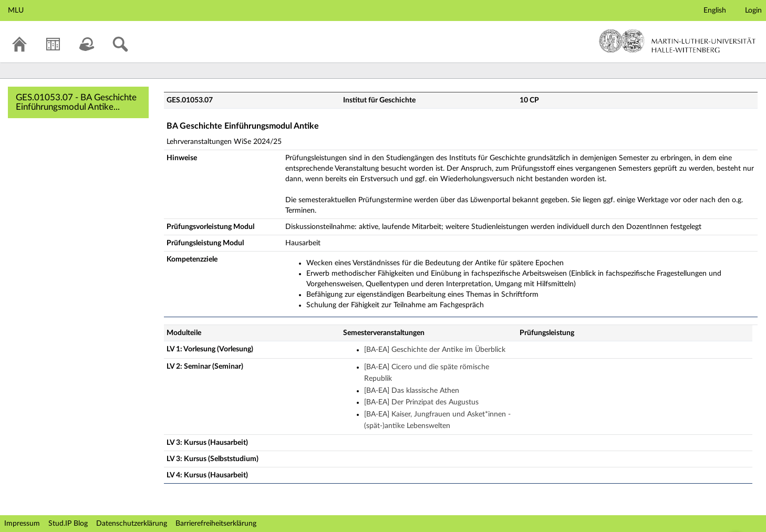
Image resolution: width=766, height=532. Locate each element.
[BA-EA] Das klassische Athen (412, 391)
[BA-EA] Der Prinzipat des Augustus (421, 402)
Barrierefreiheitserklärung (216, 524)
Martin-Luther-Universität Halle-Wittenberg (677, 41)
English (715, 11)
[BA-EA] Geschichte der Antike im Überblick (435, 350)
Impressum (22, 524)
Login (753, 11)
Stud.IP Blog (68, 524)
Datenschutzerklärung (132, 524)
